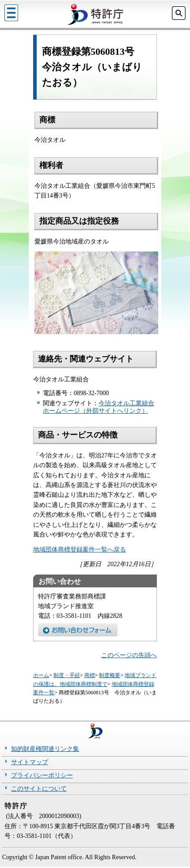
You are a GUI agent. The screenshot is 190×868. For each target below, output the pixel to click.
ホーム (41, 675)
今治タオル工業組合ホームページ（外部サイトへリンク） (99, 407)
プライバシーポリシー (42, 775)
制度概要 (110, 675)
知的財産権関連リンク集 (45, 749)
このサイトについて (39, 789)
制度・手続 (67, 675)
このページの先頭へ (129, 655)
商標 (90, 675)
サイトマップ (30, 762)
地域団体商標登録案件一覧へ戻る (80, 550)
